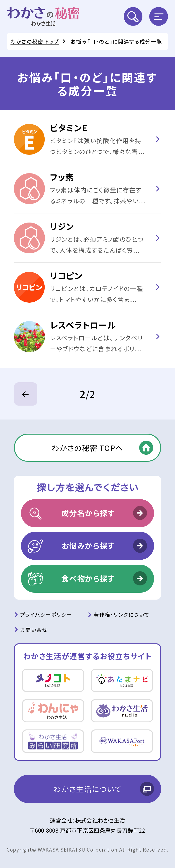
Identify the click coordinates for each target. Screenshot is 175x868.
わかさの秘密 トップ (35, 41)
